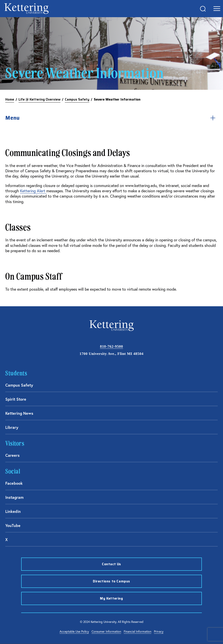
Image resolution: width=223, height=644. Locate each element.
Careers (12, 455)
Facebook (14, 483)
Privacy (159, 631)
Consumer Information (106, 631)
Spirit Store (16, 399)
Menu (111, 118)
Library (12, 427)
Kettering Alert (33, 191)
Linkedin (13, 511)
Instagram (14, 497)
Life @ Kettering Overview (39, 99)
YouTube (13, 525)
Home (10, 99)
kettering (26, 9)
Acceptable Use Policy (74, 631)
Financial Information (138, 631)
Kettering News (19, 413)
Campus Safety (77, 99)
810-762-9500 (111, 346)
